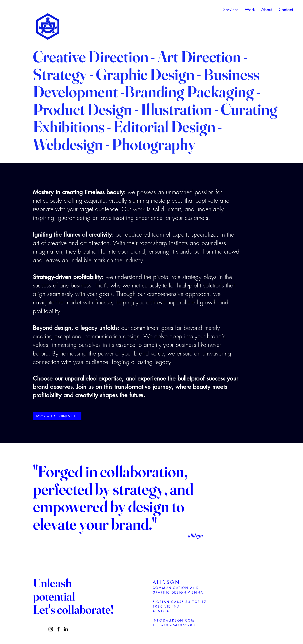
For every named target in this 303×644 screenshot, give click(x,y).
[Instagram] (51, 629)
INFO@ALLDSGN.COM (174, 620)
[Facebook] (58, 629)
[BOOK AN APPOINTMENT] (57, 416)
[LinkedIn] (66, 629)
